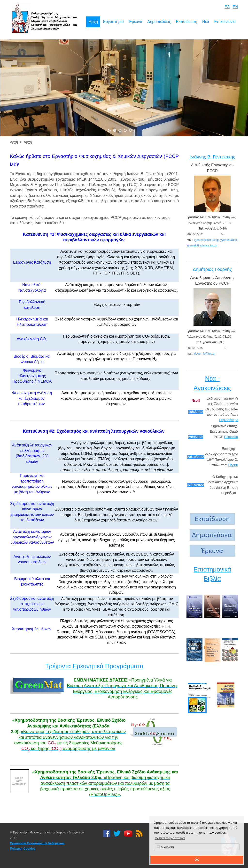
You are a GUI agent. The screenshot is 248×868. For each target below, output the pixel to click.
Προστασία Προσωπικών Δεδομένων (37, 843)
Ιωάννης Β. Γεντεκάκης (212, 157)
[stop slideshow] (135, 130)
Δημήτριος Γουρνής (212, 269)
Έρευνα (135, 22)
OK (197, 860)
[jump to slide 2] (120, 130)
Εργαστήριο (113, 22)
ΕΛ (227, 7)
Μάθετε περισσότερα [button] (170, 838)
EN (235, 7)
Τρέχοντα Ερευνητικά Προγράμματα (94, 666)
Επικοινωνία (225, 22)
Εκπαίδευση (186, 22)
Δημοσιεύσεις (159, 22)
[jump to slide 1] (115, 130)
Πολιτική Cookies (23, 849)
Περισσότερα (229, 420)
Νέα (206, 22)
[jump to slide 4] (131, 130)
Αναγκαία (165, 847)
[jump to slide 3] (125, 130)
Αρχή (93, 22)
